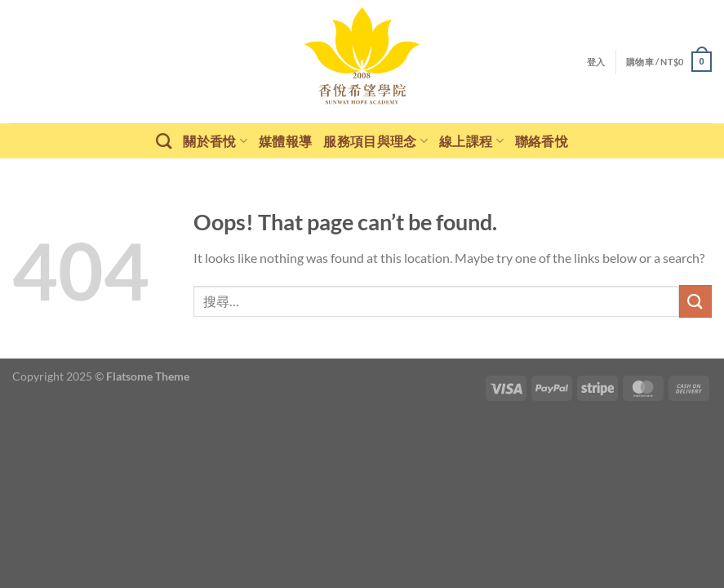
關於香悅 (215, 141)
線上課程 (471, 141)
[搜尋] (164, 141)
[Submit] (695, 301)
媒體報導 (285, 141)
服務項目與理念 (375, 141)
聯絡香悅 (542, 141)
